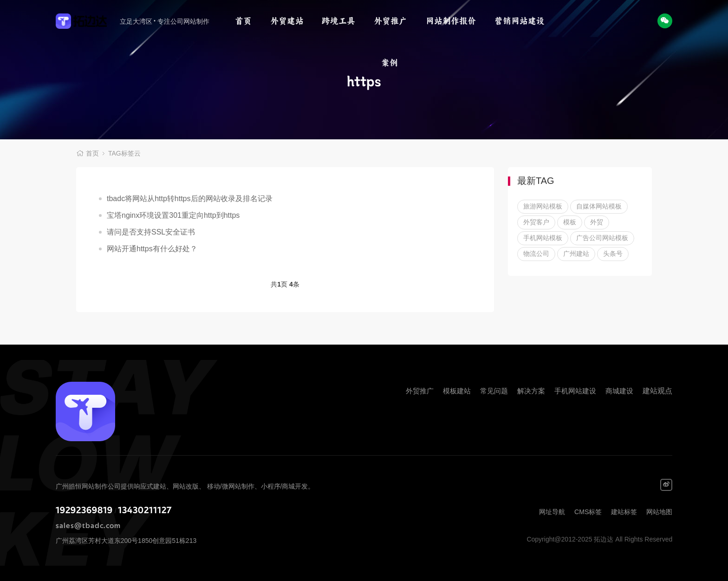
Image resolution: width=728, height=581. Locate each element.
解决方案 (531, 391)
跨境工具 (338, 21)
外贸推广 (390, 21)
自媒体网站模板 (599, 206)
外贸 (597, 222)
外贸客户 (536, 222)
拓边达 (87, 21)
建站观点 (657, 391)
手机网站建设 (575, 391)
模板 (570, 222)
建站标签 (624, 512)
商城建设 (619, 391)
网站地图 (659, 512)
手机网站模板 (543, 238)
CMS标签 (588, 512)
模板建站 (457, 391)
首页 (243, 21)
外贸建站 (287, 21)
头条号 (613, 254)
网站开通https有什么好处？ (152, 249)
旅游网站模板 (543, 206)
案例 (390, 63)
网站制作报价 (451, 21)
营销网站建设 (520, 21)
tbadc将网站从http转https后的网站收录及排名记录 (190, 199)
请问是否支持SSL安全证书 (151, 232)
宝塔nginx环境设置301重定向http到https (173, 215)
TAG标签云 (124, 153)
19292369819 (84, 510)
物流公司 (536, 254)
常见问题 (494, 391)
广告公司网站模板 (602, 238)
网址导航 (552, 512)
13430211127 (145, 510)
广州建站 (576, 254)
